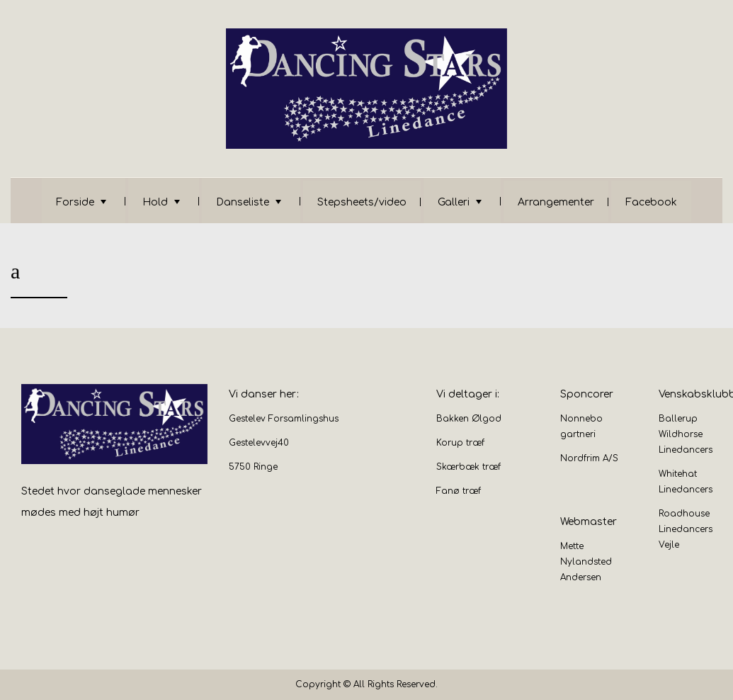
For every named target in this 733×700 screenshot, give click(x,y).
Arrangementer (556, 202)
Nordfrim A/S (589, 458)
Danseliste (243, 202)
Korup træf (460, 443)
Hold (155, 202)
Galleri (454, 202)
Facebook (651, 202)
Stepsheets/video (362, 202)
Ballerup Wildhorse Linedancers (686, 434)
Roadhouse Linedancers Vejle (686, 529)
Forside (75, 202)
